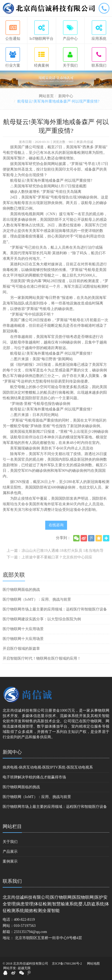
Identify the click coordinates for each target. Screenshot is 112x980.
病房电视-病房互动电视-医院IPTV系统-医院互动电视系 (48, 767)
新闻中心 (66, 96)
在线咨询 (56, 525)
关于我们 (10, 842)
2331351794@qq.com (30, 932)
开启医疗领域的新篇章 (21, 649)
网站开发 (10, 968)
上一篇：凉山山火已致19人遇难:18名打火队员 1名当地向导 (55, 551)
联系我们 (12, 881)
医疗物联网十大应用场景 (23, 629)
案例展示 (10, 861)
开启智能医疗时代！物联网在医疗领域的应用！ (42, 658)
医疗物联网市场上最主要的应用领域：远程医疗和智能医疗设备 (55, 609)
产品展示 (10, 852)
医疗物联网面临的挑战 (21, 590)
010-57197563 (25, 926)
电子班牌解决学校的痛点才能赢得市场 (34, 777)
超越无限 (24, 968)
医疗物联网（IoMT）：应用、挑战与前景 (37, 599)
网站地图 (93, 964)
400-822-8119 (24, 920)
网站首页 (46, 96)
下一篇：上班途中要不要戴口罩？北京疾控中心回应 (49, 557)
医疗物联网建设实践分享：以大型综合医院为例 (42, 619)
